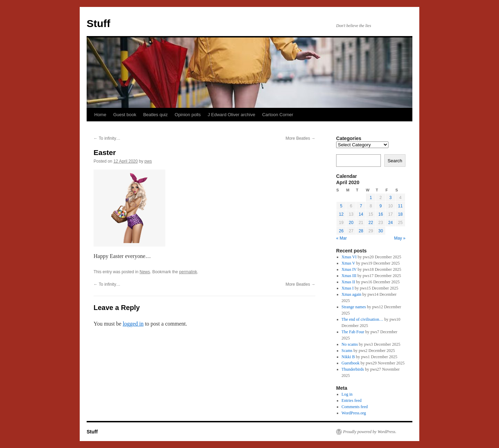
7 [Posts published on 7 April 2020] (361, 206)
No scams (350, 344)
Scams (347, 351)
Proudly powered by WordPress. (370, 432)
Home (100, 115)
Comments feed (355, 407)
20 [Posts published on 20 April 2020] (351, 223)
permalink (188, 272)
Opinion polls (188, 115)
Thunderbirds (353, 369)
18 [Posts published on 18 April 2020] (400, 214)
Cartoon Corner (278, 115)
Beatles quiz (155, 115)
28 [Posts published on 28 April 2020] (361, 231)
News (145, 272)
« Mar (342, 238)
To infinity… (107, 138)
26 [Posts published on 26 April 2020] (341, 231)
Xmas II (348, 282)
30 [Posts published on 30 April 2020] (381, 231)
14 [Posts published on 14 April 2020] (361, 214)
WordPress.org (354, 413)
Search (395, 161)
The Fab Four (353, 332)
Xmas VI (349, 257)
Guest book (125, 115)
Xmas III (349, 276)
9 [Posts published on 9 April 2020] (381, 206)
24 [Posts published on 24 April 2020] (390, 223)
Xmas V (348, 263)
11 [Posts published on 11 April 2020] (400, 206)
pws (148, 161)
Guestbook (351, 363)
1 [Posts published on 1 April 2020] (371, 198)
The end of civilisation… (362, 319)
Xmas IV (349, 269)
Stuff (98, 23)
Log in (347, 394)
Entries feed (352, 400)
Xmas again (352, 294)
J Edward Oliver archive (231, 115)
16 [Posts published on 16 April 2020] (381, 214)
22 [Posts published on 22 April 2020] (371, 223)
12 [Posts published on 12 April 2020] (341, 214)
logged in (133, 324)
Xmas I (348, 288)
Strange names (354, 307)
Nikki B (348, 357)
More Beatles (300, 138)
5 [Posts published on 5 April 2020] (341, 206)
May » (400, 238)
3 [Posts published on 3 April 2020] (390, 198)
